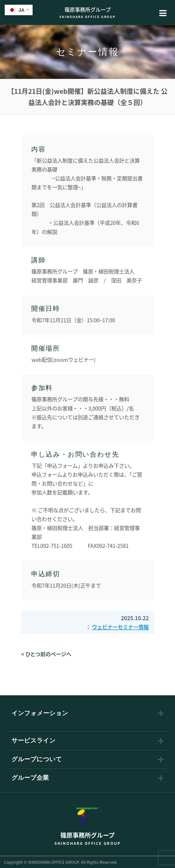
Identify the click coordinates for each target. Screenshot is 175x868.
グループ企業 (30, 778)
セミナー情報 (133, 627)
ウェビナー (105, 627)
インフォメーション (40, 713)
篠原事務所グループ (88, 12)
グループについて (37, 759)
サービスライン (34, 741)
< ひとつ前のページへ (46, 654)
